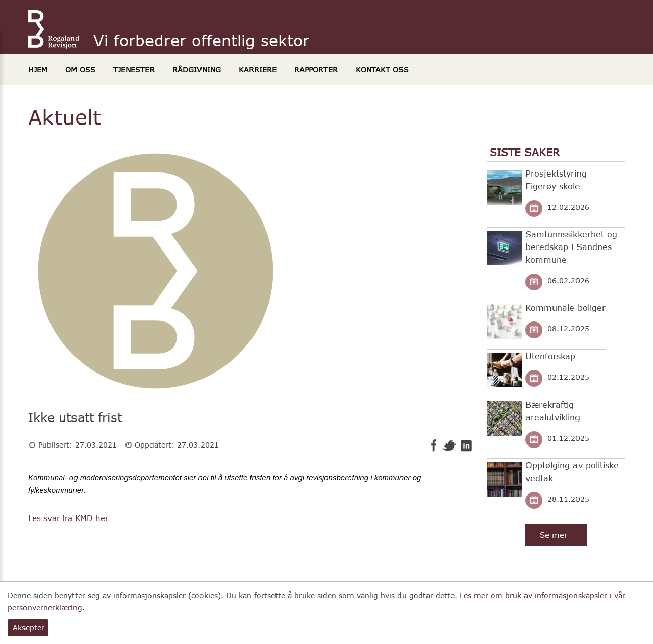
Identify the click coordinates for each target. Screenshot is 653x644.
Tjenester (134, 70)
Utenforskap (550, 356)
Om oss (80, 70)
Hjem (38, 70)
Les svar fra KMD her (68, 518)
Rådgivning (197, 70)
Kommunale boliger (566, 307)
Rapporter (316, 70)
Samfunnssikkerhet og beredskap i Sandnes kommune (571, 247)
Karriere (258, 70)
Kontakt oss (382, 70)
